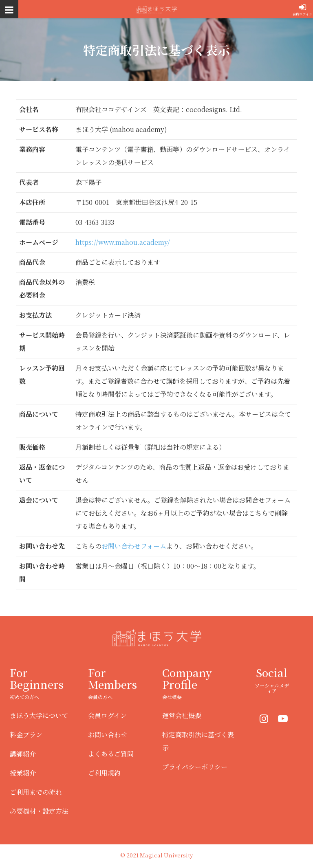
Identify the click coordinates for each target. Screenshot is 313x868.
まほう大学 (156, 9)
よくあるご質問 (111, 754)
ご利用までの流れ (36, 792)
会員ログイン (302, 14)
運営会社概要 (182, 715)
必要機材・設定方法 (39, 811)
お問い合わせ (108, 735)
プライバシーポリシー (195, 767)
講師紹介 (23, 754)
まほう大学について (39, 715)
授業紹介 (23, 773)
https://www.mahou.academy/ (123, 242)
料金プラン (26, 735)
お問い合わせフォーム (134, 546)
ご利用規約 (104, 773)
